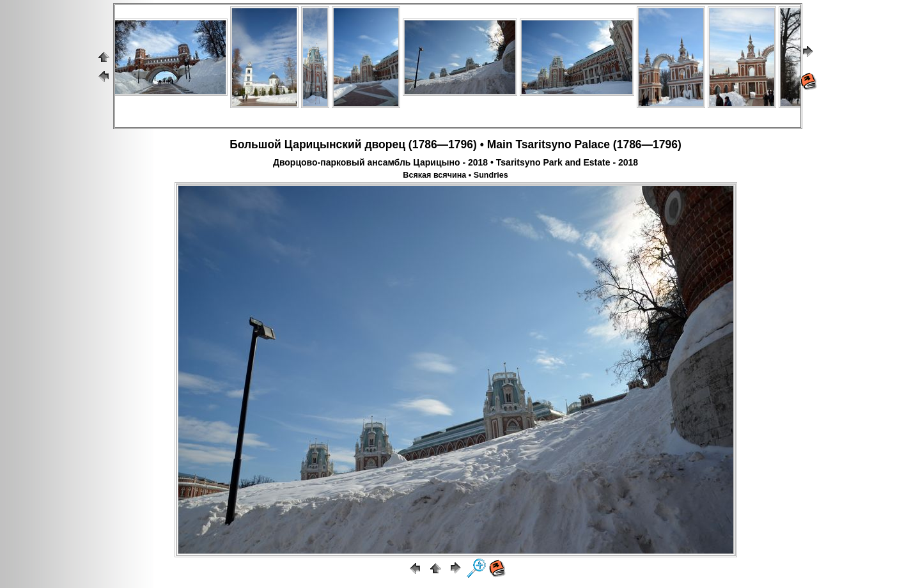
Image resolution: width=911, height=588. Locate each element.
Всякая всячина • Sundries (455, 175)
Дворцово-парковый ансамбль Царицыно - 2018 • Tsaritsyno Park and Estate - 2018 (455, 162)
